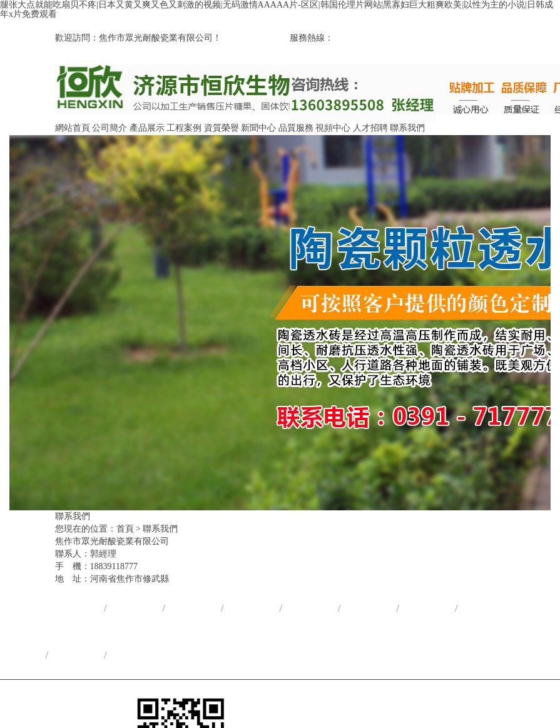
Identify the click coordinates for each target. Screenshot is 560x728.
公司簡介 (109, 128)
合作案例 (249, 608)
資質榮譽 (221, 128)
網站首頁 (73, 128)
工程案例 (184, 128)
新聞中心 (258, 128)
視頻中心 (333, 128)
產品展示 (147, 128)
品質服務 (296, 128)
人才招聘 (370, 128)
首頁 (125, 529)
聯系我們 (407, 128)
